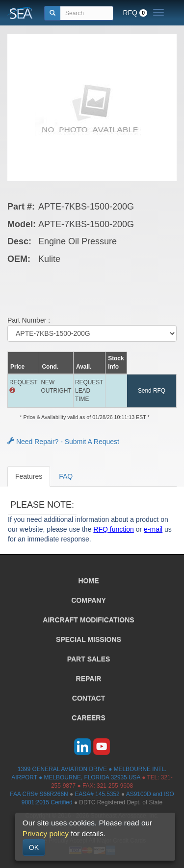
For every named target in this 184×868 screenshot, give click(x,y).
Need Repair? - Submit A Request (63, 442)
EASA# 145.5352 (97, 794)
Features (29, 476)
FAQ (66, 476)
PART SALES (89, 659)
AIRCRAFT (88, 620)
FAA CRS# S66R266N (39, 794)
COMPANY (89, 600)
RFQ (135, 13)
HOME (89, 581)
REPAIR (89, 679)
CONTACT (89, 698)
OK (34, 847)
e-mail (153, 529)
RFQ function (113, 529)
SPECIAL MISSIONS (89, 639)
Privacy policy (46, 833)
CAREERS (88, 718)
